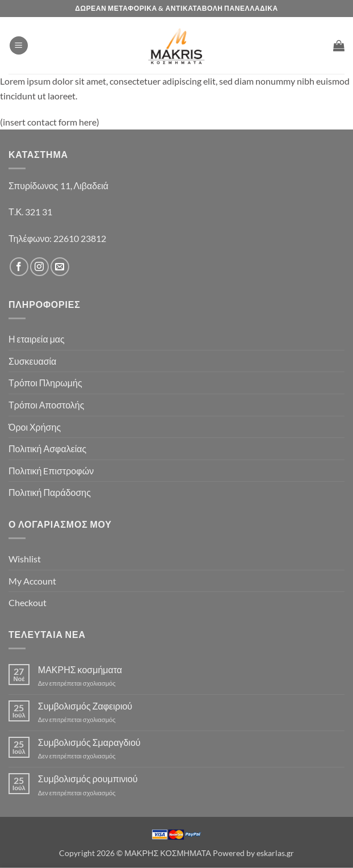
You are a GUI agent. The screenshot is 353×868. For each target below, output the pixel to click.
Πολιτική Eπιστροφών (51, 471)
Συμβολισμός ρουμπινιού (88, 779)
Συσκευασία (32, 361)
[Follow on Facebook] (19, 267)
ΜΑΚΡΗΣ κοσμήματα (80, 669)
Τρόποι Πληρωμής (45, 383)
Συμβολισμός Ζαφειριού (85, 706)
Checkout (28, 602)
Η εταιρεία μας (37, 339)
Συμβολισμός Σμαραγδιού (89, 742)
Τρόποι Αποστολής (46, 405)
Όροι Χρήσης (35, 427)
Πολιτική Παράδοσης (50, 492)
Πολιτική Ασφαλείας (47, 448)
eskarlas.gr (275, 853)
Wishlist (25, 559)
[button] (19, 46)
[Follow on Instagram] (39, 267)
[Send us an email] (60, 267)
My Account (32, 581)
